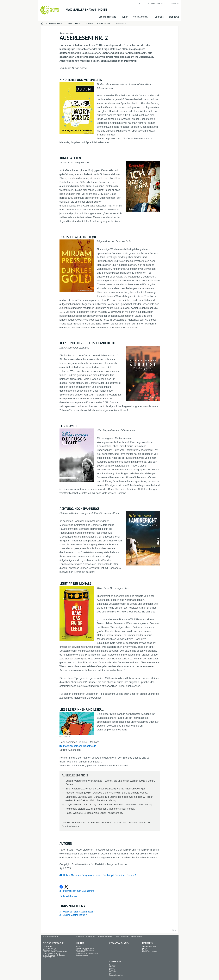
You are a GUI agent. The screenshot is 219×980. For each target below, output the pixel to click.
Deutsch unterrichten (50, 950)
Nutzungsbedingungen (105, 937)
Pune (111, 973)
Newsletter (125, 937)
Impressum (80, 937)
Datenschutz (91, 937)
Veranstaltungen (119, 943)
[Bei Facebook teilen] (61, 887)
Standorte (174, 17)
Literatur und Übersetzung (85, 950)
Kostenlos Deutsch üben (51, 953)
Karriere (145, 950)
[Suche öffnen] (140, 4)
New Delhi (113, 972)
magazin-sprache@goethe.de (80, 746)
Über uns (159, 17)
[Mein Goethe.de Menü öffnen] (156, 4)
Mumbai (112, 970)
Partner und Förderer (150, 952)
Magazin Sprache (49, 957)
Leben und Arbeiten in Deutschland (55, 952)
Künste (78, 947)
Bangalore (113, 965)
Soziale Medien (137, 937)
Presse (145, 948)
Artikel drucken (70, 896)
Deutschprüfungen (49, 948)
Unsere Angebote (82, 955)
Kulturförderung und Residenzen (87, 953)
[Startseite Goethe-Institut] (50, 10)
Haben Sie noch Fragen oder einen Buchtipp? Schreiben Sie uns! (100, 875)
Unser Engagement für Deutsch (54, 955)
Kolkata (112, 968)
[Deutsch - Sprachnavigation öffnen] (174, 4)
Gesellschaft (80, 952)
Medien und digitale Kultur (85, 948)
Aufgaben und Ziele (149, 947)
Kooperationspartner (116, 975)
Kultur (125, 17)
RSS (117, 937)
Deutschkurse (48, 947)
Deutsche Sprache (107, 17)
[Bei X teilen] (66, 887)
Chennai (112, 967)
